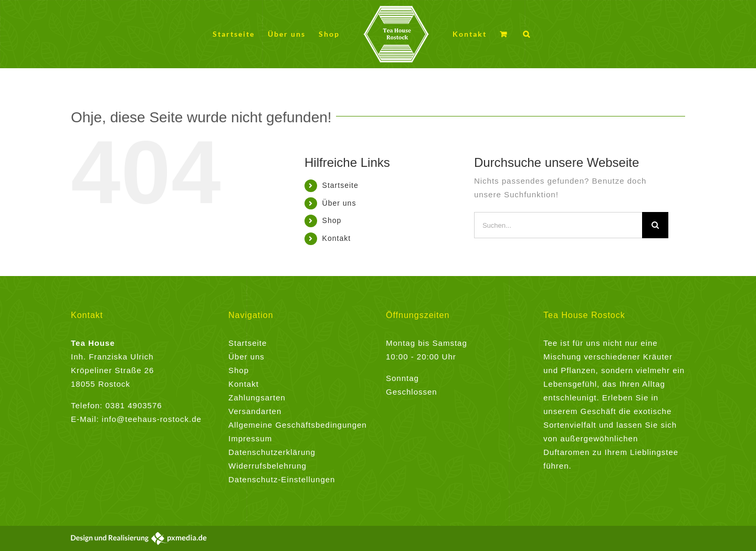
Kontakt (337, 238)
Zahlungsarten (257, 398)
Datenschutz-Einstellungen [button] (282, 479)
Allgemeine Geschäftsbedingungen (298, 425)
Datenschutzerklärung (272, 452)
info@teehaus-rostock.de (152, 419)
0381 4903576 (134, 405)
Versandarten (255, 411)
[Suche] (655, 225)
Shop (332, 220)
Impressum (250, 438)
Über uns (339, 203)
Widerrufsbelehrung (267, 466)
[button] (527, 34)
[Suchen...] (558, 225)
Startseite (340, 185)
